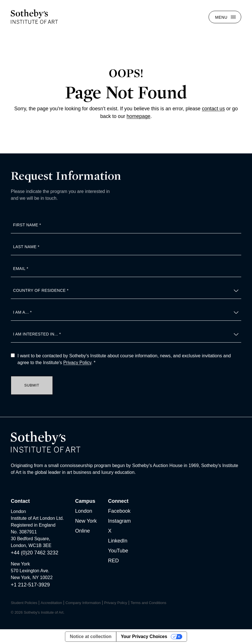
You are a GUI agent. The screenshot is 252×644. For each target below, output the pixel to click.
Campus (85, 501)
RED (114, 561)
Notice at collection (91, 636)
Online (83, 531)
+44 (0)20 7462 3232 (35, 553)
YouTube (118, 551)
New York (86, 521)
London (84, 511)
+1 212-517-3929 (30, 585)
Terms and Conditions (148, 603)
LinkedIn (118, 541)
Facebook (119, 511)
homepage (138, 116)
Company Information (83, 603)
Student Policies (24, 603)
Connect (118, 501)
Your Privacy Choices (144, 636)
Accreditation (51, 603)
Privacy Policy (77, 363)
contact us (213, 109)
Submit (32, 385)
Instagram (119, 521)
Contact (20, 501)
